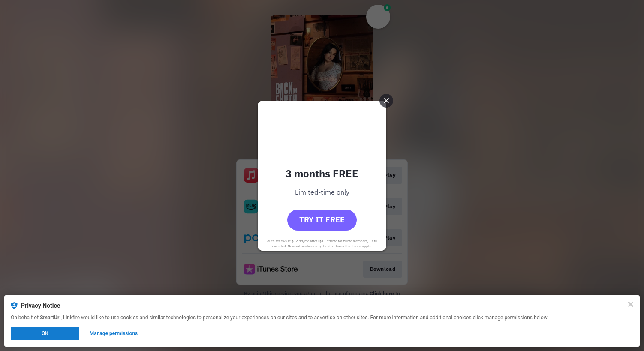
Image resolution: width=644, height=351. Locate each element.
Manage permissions (114, 333)
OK (45, 333)
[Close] (631, 304)
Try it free (322, 220)
